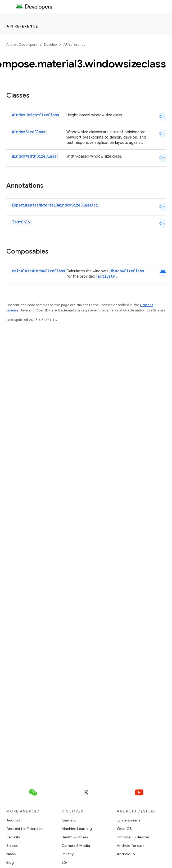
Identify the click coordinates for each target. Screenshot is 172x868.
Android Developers (22, 45)
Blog (10, 862)
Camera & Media (76, 846)
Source (12, 846)
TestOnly (21, 222)
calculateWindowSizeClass (39, 271)
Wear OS (124, 829)
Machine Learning (77, 829)
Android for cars (130, 846)
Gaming (69, 820)
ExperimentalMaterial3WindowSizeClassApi (55, 205)
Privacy (68, 854)
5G (64, 862)
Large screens (128, 820)
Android (13, 820)
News (11, 854)
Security (13, 837)
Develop (50, 45)
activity (106, 276)
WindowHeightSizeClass (35, 115)
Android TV (126, 854)
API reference (22, 26)
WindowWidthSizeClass (34, 156)
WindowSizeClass (29, 132)
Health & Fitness (75, 837)
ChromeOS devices (133, 837)
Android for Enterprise (25, 829)
